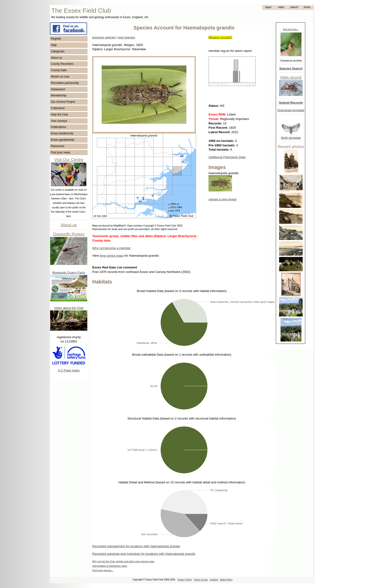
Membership (59, 95)
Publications (58, 127)
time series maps (112, 256)
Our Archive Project (63, 102)
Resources (58, 146)
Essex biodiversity (62, 133)
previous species (104, 37)
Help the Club (59, 115)
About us (56, 58)
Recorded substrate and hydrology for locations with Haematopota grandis (144, 554)
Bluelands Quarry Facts (69, 273)
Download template (291, 110)
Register (56, 39)
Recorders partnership (65, 83)
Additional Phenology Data (227, 157)
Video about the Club (69, 308)
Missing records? (220, 37)
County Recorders (62, 64)
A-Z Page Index (69, 370)
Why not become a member (112, 248)
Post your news (60, 152)
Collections (58, 108)
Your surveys (59, 121)
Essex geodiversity (63, 140)
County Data (59, 70)
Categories (58, 51)
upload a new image (223, 199)
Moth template (291, 138)
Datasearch (58, 89)
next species (126, 37)
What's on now (60, 77)
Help (54, 45)
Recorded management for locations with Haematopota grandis (136, 546)
